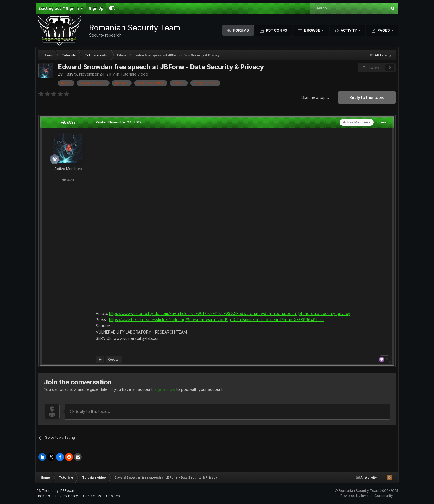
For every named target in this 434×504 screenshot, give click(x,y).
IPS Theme (45, 491)
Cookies (113, 496)
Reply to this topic (367, 97)
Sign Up (96, 8)
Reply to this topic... (90, 411)
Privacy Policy (67, 496)
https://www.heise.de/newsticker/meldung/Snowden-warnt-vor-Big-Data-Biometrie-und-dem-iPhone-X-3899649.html (216, 320)
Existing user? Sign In (61, 8)
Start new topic (315, 97)
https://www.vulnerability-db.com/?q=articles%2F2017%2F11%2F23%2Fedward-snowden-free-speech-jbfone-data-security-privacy (230, 313)
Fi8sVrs (70, 74)
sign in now (165, 389)
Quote (113, 359)
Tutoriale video (134, 74)
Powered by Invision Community (367, 496)
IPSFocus (67, 491)
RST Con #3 (276, 30)
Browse (312, 30)
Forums (241, 30)
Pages (384, 30)
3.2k (68, 180)
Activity (349, 30)
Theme (43, 496)
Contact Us (92, 496)
